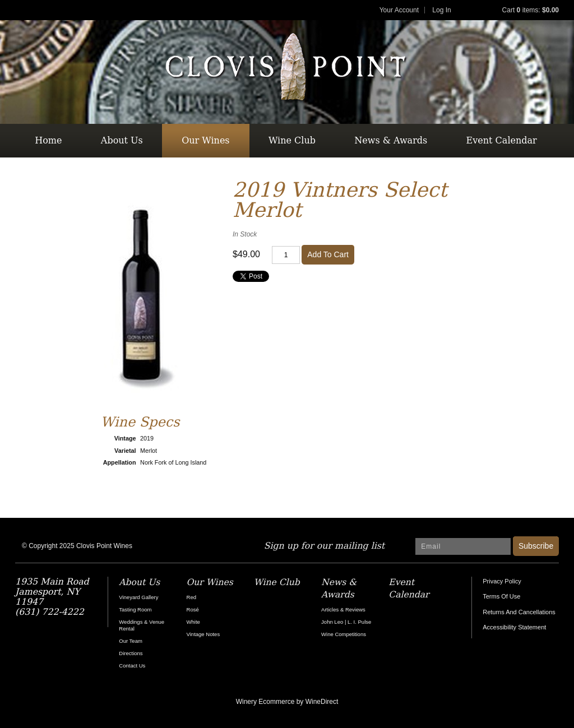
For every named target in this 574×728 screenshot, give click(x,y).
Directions (131, 653)
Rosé (193, 609)
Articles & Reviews (343, 609)
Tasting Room (135, 609)
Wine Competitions (344, 634)
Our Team (131, 641)
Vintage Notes (203, 634)
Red (191, 597)
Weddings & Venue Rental (142, 625)
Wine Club (292, 140)
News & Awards (391, 140)
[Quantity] (286, 255)
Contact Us (132, 666)
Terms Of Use (501, 596)
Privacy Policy (502, 581)
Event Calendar (502, 140)
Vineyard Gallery (138, 597)
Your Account (399, 10)
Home (48, 140)
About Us (122, 140)
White (193, 622)
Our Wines (205, 140)
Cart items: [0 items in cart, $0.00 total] (531, 10)
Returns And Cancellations (519, 612)
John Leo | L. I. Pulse (346, 622)
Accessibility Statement (514, 627)
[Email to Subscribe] (463, 546)
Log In (441, 10)
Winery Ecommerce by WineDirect (287, 702)
